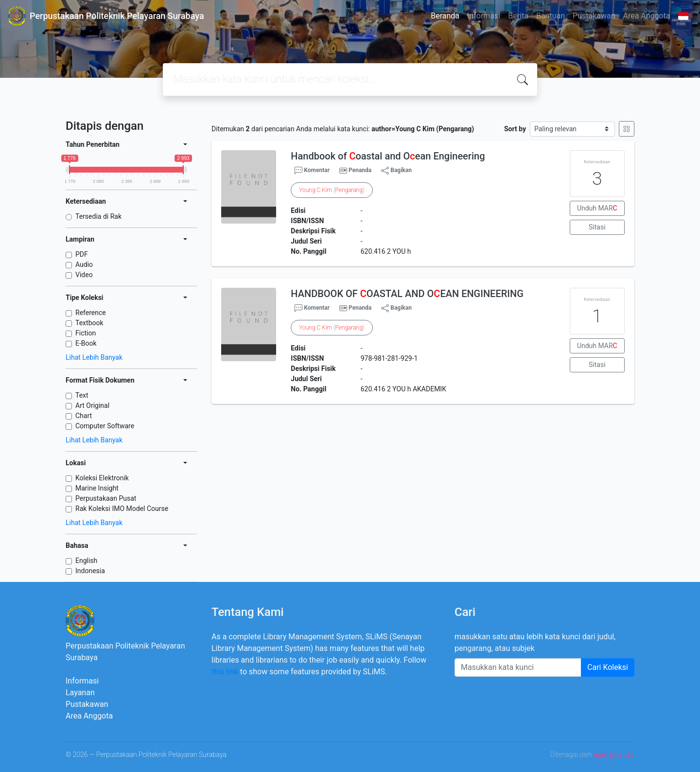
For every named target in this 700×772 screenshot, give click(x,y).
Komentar (312, 171)
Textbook (89, 323)
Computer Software (105, 426)
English (86, 561)
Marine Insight (97, 488)
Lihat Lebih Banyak (94, 357)
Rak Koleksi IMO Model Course (122, 509)
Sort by (515, 129)
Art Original (92, 405)
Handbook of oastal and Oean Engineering (388, 156)
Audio (84, 264)
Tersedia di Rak (98, 216)
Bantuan (551, 16)
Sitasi (597, 227)
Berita (518, 16)
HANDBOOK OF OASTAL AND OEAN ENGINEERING (407, 294)
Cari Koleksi (608, 667)
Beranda (445, 16)
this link (225, 672)
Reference (91, 313)
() (332, 190)
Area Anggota (647, 16)
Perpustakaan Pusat (106, 498)
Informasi (484, 16)
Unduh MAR (597, 208)
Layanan (80, 693)
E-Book (86, 343)
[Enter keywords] (518, 667)
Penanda (360, 170)
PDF (82, 254)
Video (84, 275)
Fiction (86, 333)
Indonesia (90, 571)
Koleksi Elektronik (102, 478)
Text (82, 395)
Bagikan (396, 171)
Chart (84, 416)
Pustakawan (594, 16)
